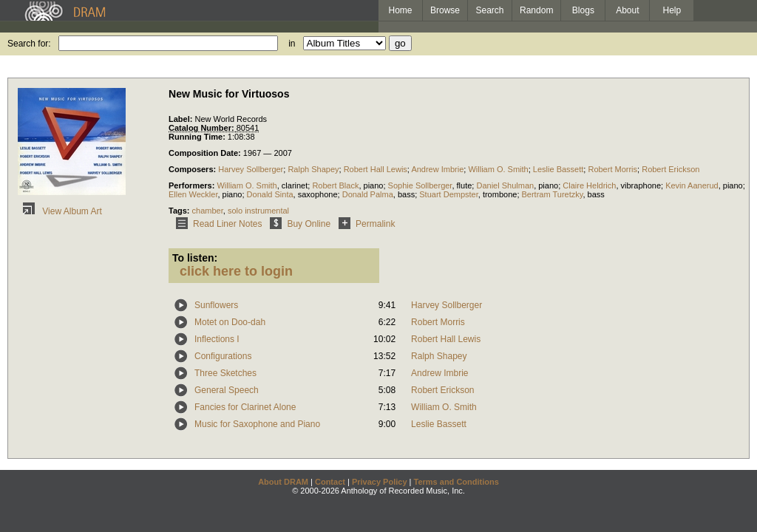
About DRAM (283, 482)
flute (465, 185)
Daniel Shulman (505, 185)
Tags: (180, 211)
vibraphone (641, 185)
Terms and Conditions (456, 482)
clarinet (295, 185)
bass (406, 194)
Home (400, 10)
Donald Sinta (270, 194)
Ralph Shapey (313, 169)
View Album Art (60, 211)
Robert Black (335, 185)
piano (374, 185)
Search (490, 10)
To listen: (195, 258)
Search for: (29, 44)
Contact (330, 482)
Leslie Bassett (558, 169)
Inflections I (217, 339)
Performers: (193, 185)
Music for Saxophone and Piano (257, 424)
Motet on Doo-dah (230, 322)
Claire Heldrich (589, 185)
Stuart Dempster (448, 194)
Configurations (223, 356)
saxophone (318, 194)
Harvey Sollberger (251, 169)
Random (536, 10)
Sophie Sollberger (420, 185)
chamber (208, 211)
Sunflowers (216, 305)
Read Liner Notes (216, 224)
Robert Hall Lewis (376, 169)
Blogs (583, 10)
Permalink (364, 224)
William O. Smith (498, 169)
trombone (500, 194)
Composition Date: (206, 153)
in (292, 44)
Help (672, 10)
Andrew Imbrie (437, 169)
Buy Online (298, 224)
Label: (181, 119)
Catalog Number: (203, 128)
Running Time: (198, 137)
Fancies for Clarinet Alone (245, 407)
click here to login (236, 271)
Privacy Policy (380, 482)
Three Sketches (225, 373)
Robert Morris (612, 169)
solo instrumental (258, 211)
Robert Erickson (671, 169)
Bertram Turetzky (553, 194)
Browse (445, 10)
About (627, 10)
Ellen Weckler (193, 194)
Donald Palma (368, 194)
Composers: (193, 169)
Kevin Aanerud (692, 185)
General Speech (227, 390)
